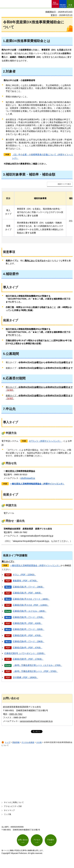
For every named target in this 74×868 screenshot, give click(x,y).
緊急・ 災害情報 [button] (55, 3)
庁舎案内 (51, 840)
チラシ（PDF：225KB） (24, 575)
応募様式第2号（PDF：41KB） (27, 623)
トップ (8, 742)
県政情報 (16, 742)
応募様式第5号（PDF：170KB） (28, 659)
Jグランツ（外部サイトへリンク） (45, 441)
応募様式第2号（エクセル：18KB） (30, 611)
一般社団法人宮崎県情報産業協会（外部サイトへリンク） (37, 484)
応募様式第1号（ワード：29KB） (29, 587)
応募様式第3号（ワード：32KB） (29, 629)
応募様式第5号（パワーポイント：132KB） (25, 653)
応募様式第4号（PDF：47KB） (27, 648)
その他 (39, 742)
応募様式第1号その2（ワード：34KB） (31, 599)
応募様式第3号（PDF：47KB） (27, 635)
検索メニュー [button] (70, 6)
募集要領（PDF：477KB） (25, 581)
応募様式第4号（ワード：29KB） (29, 641)
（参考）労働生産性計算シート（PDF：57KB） (35, 671)
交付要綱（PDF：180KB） (25, 677)
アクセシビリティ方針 (13, 806)
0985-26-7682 (16, 714)
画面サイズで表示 (64, 184)
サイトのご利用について (14, 802)
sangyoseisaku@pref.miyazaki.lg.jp (36, 721)
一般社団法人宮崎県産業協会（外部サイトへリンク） (35, 565)
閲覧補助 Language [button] (63, 6)
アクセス (37, 840)
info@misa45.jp (28, 478)
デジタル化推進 (28, 742)
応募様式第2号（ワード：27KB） (29, 617)
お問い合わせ (23, 840)
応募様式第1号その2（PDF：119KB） (31, 605)
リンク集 (8, 814)
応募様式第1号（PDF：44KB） (27, 593)
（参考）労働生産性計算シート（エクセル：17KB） (37, 665)
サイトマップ (9, 810)
